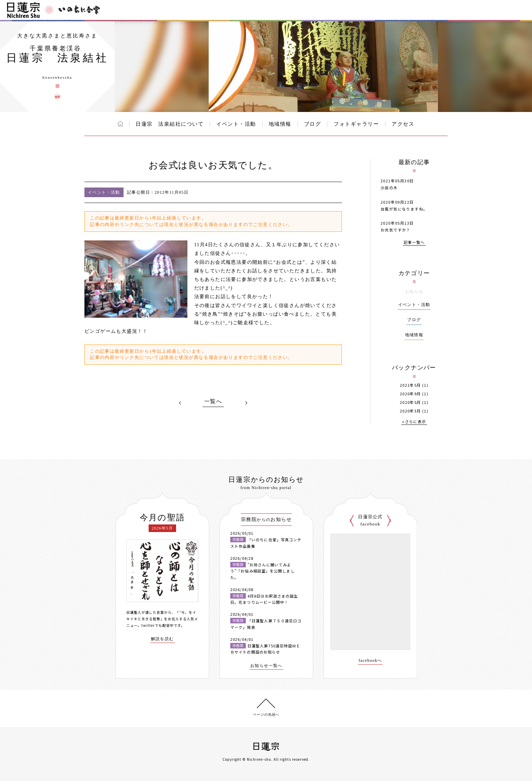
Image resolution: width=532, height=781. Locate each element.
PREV (180, 403)
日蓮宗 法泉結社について (170, 124)
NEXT (246, 403)
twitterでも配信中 (158, 625)
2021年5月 (410, 385)
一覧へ (213, 401)
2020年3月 (410, 411)
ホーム (120, 124)
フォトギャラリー (356, 124)
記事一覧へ (414, 243)
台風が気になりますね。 (404, 209)
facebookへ (371, 661)
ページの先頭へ (266, 715)
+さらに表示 (414, 422)
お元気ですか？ (396, 230)
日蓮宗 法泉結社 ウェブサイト (57, 97)
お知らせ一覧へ (266, 666)
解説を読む (163, 639)
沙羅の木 (389, 188)
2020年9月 (410, 394)
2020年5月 (410, 402)
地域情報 (280, 124)
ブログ (313, 124)
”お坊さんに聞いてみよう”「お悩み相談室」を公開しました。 (263, 571)
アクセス (403, 124)
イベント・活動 (236, 124)
